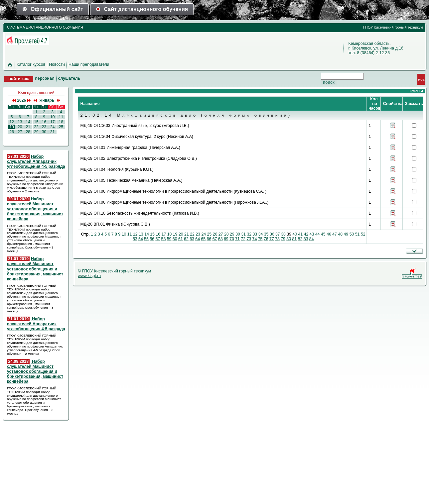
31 (53, 132)
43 (312, 234)
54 (141, 239)
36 (272, 234)
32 (249, 234)
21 (28, 127)
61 (181, 239)
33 (255, 234)
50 (352, 234)
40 (295, 234)
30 (44, 132)
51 (357, 234)
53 (135, 239)
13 (20, 122)
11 (61, 117)
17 (53, 122)
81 (294, 239)
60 (175, 239)
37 (278, 234)
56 (152, 239)
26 (12, 132)
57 (158, 239)
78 (277, 239)
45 (323, 234)
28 (28, 132)
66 (209, 239)
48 (340, 234)
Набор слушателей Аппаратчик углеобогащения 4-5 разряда (36, 161)
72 (243, 239)
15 (36, 122)
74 (255, 239)
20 (20, 127)
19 (12, 127)
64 (198, 239)
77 (272, 239)
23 (44, 127)
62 (186, 239)
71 (237, 239)
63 (192, 239)
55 (146, 239)
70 (232, 239)
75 (260, 239)
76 (266, 239)
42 (306, 234)
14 (28, 122)
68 (220, 239)
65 (203, 239)
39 (289, 234)
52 (363, 234)
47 (335, 234)
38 (283, 234)
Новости (57, 64)
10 (53, 117)
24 (53, 127)
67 (215, 239)
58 (164, 239)
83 (306, 239)
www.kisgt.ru (89, 276)
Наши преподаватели (89, 64)
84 (312, 239)
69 (226, 239)
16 (44, 122)
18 (61, 122)
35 (266, 234)
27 (20, 132)
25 (61, 127)
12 (12, 122)
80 (289, 239)
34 (261, 234)
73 (249, 239)
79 (283, 239)
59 (169, 239)
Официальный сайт (53, 9)
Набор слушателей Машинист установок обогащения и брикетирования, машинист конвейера (35, 209)
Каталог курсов (31, 64)
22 (36, 127)
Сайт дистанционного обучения (142, 9)
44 (318, 234)
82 (300, 239)
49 (346, 234)
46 (329, 234)
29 (36, 132)
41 (301, 234)
